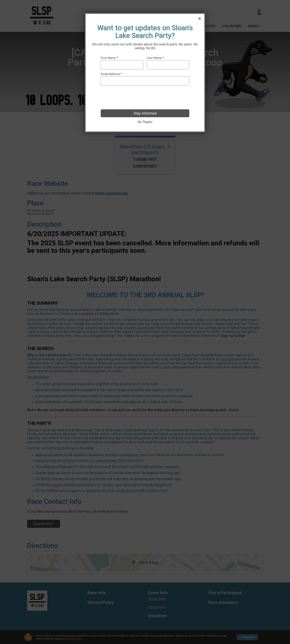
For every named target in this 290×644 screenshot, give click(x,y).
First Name (109, 58)
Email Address (111, 74)
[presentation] (131, 97)
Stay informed (145, 113)
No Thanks (145, 122)
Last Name (155, 58)
